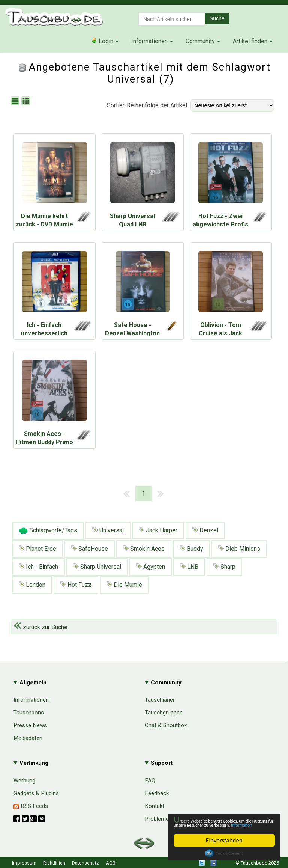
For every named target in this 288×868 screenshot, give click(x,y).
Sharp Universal (97, 567)
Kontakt (154, 806)
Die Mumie (124, 585)
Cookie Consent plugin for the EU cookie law (224, 853)
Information (220, 825)
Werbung (24, 781)
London (32, 585)
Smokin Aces (144, 549)
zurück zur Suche (41, 627)
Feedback (157, 793)
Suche (217, 18)
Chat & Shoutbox (166, 725)
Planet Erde (37, 549)
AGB (111, 863)
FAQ (150, 781)
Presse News (30, 725)
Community (200, 41)
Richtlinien (54, 863)
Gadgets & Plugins (36, 793)
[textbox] (172, 19)
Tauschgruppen (164, 713)
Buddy (191, 549)
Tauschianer (160, 700)
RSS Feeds (31, 806)
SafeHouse (90, 549)
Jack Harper (158, 530)
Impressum (24, 863)
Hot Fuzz (76, 585)
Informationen (149, 41)
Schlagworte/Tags (48, 531)
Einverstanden (224, 840)
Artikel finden (250, 41)
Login (102, 41)
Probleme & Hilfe (166, 819)
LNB (189, 567)
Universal (108, 530)
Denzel (205, 530)
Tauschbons (29, 713)
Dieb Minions (239, 549)
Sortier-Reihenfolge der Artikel (147, 105)
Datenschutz (85, 863)
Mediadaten (28, 738)
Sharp (224, 567)
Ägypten (151, 567)
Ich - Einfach (38, 567)
